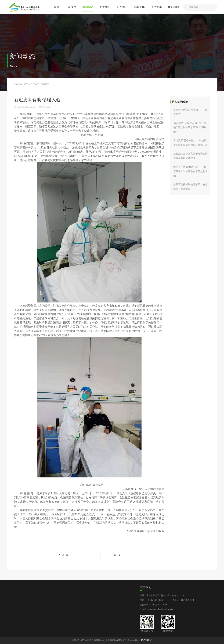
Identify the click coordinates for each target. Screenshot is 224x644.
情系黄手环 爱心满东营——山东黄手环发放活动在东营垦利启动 (190, 171)
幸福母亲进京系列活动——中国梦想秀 (190, 112)
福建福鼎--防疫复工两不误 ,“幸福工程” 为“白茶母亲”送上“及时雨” (190, 127)
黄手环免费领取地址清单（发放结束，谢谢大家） (190, 187)
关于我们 (105, 7)
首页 (56, 7)
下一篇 (115, 555)
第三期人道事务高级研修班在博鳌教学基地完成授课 (190, 156)
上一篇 (63, 555)
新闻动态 (88, 7)
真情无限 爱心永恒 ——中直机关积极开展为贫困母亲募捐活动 (190, 143)
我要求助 (173, 7)
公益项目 (71, 7)
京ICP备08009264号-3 (116, 640)
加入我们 (122, 7)
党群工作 (139, 7)
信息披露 (156, 7)
